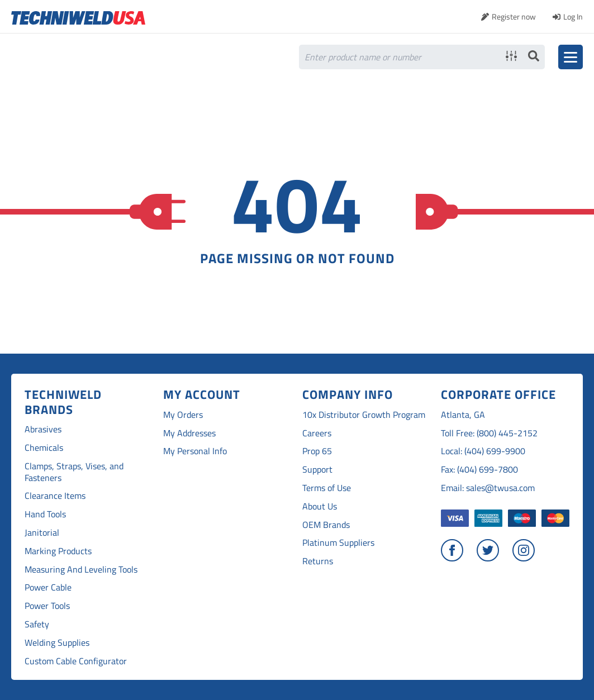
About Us (320, 506)
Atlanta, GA (463, 415)
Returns (318, 561)
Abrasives (43, 429)
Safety (37, 624)
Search (534, 56)
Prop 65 (317, 451)
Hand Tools (45, 514)
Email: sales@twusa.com (488, 488)
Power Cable (48, 587)
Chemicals (44, 448)
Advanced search (511, 56)
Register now (514, 16)
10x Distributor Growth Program (364, 415)
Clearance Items (55, 496)
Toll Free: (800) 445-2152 (489, 433)
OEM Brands (326, 525)
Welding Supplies (57, 643)
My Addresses (189, 433)
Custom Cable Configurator (76, 661)
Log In (573, 16)
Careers (317, 433)
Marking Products (58, 551)
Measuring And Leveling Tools (81, 570)
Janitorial (42, 533)
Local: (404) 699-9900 (483, 451)
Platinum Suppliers (338, 543)
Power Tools (47, 606)
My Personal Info (195, 451)
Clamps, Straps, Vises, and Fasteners (74, 472)
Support (317, 470)
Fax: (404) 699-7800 (479, 470)
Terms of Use (327, 488)
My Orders (183, 415)
